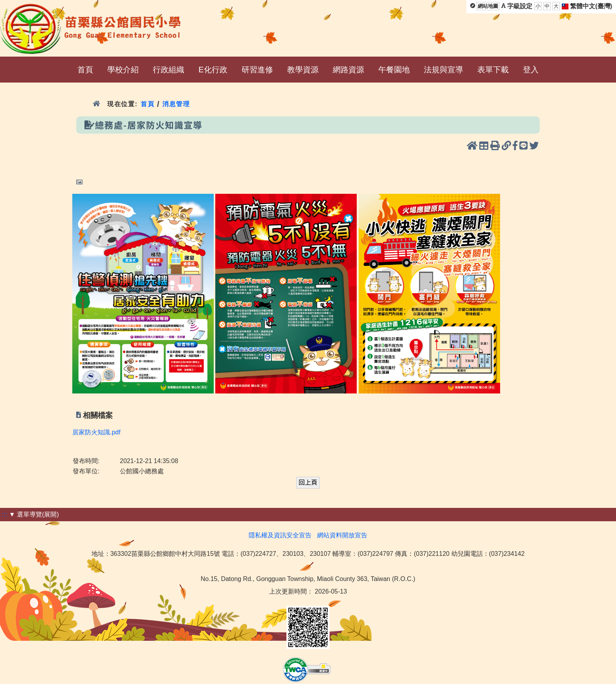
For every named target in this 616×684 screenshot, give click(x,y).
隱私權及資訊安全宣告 (280, 535)
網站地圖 (488, 6)
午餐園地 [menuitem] (394, 70)
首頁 (148, 104)
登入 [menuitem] (531, 70)
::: (5, 514)
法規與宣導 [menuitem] (444, 70)
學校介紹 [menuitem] (123, 70)
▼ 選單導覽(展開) (34, 514)
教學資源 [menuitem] (303, 70)
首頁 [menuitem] (85, 70)
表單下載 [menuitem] (493, 70)
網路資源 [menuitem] (348, 70)
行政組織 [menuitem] (169, 70)
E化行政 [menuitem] (213, 70)
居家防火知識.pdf (96, 432)
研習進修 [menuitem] (257, 70)
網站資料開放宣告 (342, 535)
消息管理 (176, 104)
